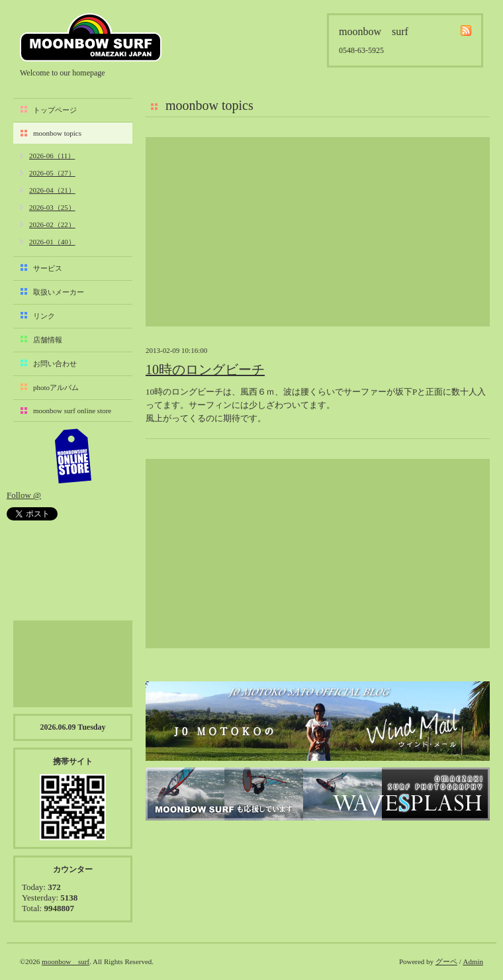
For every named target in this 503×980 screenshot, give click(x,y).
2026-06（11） (52, 156)
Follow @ (24, 495)
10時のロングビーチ (205, 369)
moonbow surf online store (72, 411)
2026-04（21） (52, 190)
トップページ (55, 110)
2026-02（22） (52, 224)
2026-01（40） (52, 242)
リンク (44, 316)
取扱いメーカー (59, 292)
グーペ (446, 961)
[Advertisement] (318, 232)
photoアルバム (56, 387)
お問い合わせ (55, 364)
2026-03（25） (52, 207)
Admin (473, 961)
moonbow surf (91, 37)
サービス (48, 268)
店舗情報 (48, 340)
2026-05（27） (52, 173)
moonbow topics (57, 133)
